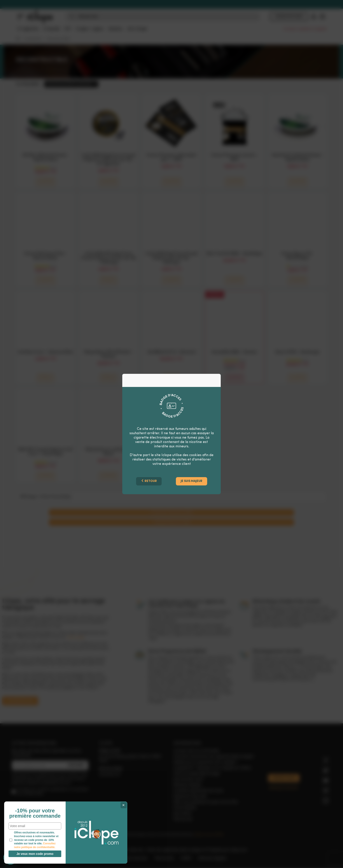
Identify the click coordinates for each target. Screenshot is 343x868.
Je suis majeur (192, 481)
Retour (149, 481)
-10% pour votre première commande (33, 807)
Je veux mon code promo (33, 854)
